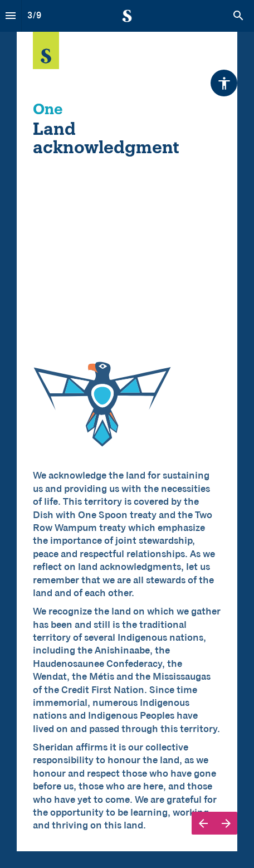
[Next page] (226, 823)
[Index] (11, 16)
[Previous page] (203, 823)
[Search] (238, 16)
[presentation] (127, 434)
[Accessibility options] (224, 83)
